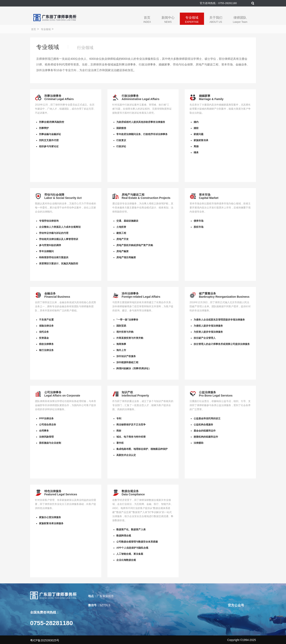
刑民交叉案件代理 (49, 140)
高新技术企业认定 (126, 455)
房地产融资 (122, 251)
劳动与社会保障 (54, 195)
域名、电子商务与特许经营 (131, 437)
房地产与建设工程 (133, 195)
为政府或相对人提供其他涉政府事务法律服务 (141, 122)
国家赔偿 (121, 128)
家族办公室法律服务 (50, 517)
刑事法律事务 (53, 96)
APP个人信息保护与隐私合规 (132, 548)
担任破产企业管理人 (205, 338)
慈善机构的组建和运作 (206, 437)
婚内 (196, 122)
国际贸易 (121, 326)
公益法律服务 (207, 392)
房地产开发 (122, 239)
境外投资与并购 (125, 332)
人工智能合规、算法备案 (130, 554)
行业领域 (85, 48)
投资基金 (44, 338)
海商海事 (121, 344)
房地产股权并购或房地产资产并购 (135, 245)
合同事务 (44, 431)
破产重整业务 (207, 293)
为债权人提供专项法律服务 (208, 326)
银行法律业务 (46, 350)
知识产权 (127, 392)
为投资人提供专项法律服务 (208, 332)
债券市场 (199, 221)
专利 (119, 418)
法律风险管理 (46, 437)
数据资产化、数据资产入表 (131, 530)
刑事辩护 (44, 128)
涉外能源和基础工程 (127, 362)
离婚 (196, 146)
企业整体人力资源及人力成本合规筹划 (60, 227)
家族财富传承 (201, 140)
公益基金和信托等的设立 (207, 418)
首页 (147, 20)
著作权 (120, 443)
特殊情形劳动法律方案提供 (54, 257)
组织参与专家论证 (49, 146)
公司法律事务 (53, 392)
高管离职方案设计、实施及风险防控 (59, 264)
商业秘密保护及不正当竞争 (131, 425)
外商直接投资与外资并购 (130, 338)
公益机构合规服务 (203, 425)
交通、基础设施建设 (127, 221)
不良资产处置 (46, 320)
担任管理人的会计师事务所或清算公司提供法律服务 (222, 344)
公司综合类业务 (48, 425)
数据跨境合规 (124, 536)
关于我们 (216, 20)
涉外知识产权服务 (126, 356)
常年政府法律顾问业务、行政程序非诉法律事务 (142, 134)
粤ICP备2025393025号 (45, 640)
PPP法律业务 (46, 418)
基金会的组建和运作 (205, 431)
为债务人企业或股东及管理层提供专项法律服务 (219, 320)
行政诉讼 (121, 146)
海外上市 (121, 350)
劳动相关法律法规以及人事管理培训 (59, 239)
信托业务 (44, 332)
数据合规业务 (130, 491)
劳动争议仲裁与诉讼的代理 (54, 233)
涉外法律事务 (130, 293)
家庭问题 (199, 134)
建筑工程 (121, 233)
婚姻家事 (205, 96)
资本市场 (205, 195)
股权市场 (199, 227)
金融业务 (50, 293)
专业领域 (192, 20)
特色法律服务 (53, 491)
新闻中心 (168, 20)
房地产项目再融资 (126, 257)
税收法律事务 (46, 344)
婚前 (196, 128)
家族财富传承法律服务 (51, 523)
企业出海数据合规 (126, 560)
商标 (119, 431)
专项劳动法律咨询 (49, 221)
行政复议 (121, 140)
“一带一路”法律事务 (127, 320)
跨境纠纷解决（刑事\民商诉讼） (134, 368)
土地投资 (121, 227)
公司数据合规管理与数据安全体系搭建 (137, 542)
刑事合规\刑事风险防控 (52, 122)
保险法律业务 (46, 326)
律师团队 (240, 20)
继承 (196, 153)
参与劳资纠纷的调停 (50, 245)
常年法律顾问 (46, 251)
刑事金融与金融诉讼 (50, 134)
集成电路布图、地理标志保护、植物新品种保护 (142, 449)
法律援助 (199, 443)
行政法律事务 (130, 96)
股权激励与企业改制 (50, 443)
